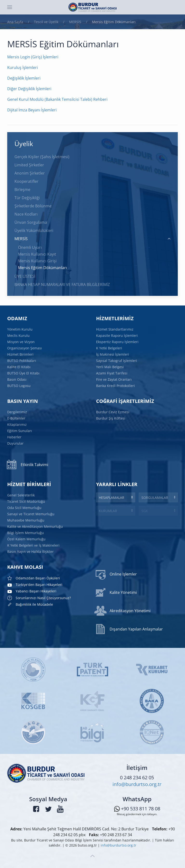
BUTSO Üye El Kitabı (24, 373)
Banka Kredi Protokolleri (116, 385)
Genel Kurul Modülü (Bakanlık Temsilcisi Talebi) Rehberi (57, 99)
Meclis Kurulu (19, 336)
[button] (10, 7)
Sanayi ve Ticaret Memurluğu (31, 514)
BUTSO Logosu (19, 385)
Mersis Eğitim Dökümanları (43, 268)
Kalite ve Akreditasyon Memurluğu (35, 526)
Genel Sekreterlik (22, 496)
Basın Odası (17, 379)
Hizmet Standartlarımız (115, 330)
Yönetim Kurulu (20, 330)
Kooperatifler (26, 181)
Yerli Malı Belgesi (110, 367)
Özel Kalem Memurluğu (27, 539)
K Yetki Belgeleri (109, 348)
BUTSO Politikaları (22, 361)
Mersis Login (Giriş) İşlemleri (33, 57)
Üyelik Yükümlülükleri (34, 231)
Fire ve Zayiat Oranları (114, 379)
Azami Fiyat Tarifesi (112, 373)
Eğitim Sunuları (20, 431)
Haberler (15, 437)
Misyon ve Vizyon (21, 342)
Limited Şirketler (29, 165)
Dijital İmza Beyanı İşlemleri (32, 110)
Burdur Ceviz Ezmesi (113, 412)
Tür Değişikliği (27, 198)
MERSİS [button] (92, 239)
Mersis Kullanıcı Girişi (37, 261)
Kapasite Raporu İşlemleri (117, 336)
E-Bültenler (17, 418)
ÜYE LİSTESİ (25, 276)
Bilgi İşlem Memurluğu (26, 533)
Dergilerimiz (17, 412)
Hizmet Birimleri (21, 354)
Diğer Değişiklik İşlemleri (29, 89)
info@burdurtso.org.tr (137, 784)
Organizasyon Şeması (25, 348)
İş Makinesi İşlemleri (113, 354)
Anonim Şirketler (30, 173)
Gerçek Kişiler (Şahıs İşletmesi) (42, 157)
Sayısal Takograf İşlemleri (117, 361)
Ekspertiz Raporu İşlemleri (118, 342)
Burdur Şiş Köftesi (111, 418)
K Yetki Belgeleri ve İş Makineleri (34, 545)
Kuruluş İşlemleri (23, 68)
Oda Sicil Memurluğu (25, 508)
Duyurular (16, 443)
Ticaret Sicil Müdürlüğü (27, 502)
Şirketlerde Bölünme (33, 206)
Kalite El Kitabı (19, 367)
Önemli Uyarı (30, 247)
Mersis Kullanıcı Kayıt (37, 254)
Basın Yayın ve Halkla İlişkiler (31, 551)
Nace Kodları (26, 214)
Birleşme (22, 190)
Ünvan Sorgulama (31, 222)
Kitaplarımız (17, 424)
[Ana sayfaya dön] (92, 7)
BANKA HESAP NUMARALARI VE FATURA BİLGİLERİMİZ (62, 285)
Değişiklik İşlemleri (24, 78)
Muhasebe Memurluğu (26, 520)
